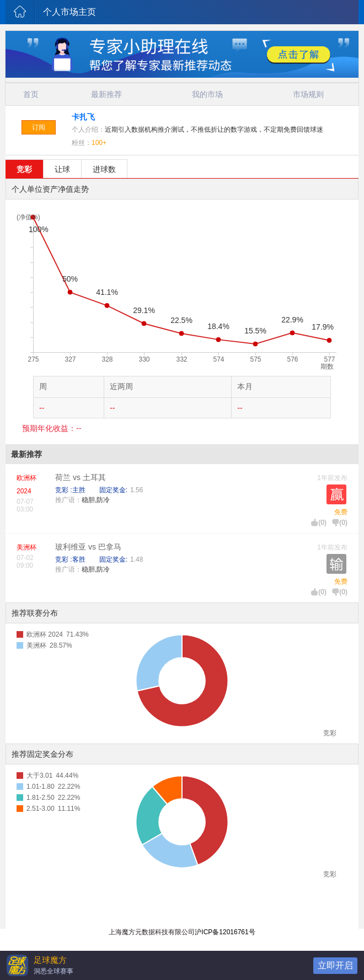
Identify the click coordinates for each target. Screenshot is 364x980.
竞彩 (24, 169)
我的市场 (207, 94)
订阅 (39, 127)
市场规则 (308, 94)
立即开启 (335, 965)
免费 (341, 512)
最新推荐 (106, 94)
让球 (62, 169)
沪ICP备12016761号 (225, 932)
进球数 (104, 169)
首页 (31, 94)
